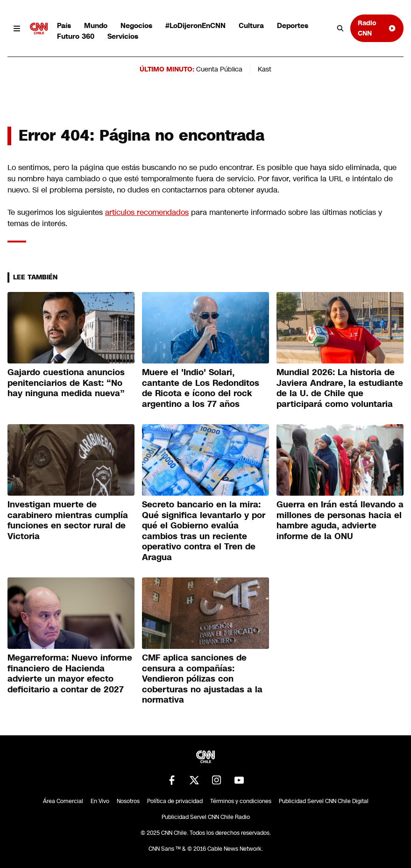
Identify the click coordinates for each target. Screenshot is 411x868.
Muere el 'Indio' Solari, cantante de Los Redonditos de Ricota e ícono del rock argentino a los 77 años (201, 388)
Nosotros (128, 801)
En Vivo (100, 801)
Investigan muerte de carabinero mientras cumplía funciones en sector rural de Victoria (68, 520)
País (64, 25)
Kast (265, 69)
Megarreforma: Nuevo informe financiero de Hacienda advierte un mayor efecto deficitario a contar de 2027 (70, 674)
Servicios (123, 36)
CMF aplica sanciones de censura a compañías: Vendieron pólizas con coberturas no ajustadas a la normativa (202, 679)
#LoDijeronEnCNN (195, 25)
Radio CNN (377, 28)
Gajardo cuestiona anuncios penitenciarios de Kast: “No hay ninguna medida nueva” (66, 383)
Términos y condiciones (241, 801)
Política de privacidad (175, 801)
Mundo (96, 25)
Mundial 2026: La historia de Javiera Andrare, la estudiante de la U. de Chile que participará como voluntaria (340, 388)
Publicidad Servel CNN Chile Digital (324, 801)
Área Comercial (63, 801)
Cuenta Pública (219, 69)
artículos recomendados (147, 212)
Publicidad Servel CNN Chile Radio (206, 817)
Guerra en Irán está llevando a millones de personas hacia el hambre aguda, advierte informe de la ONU (340, 520)
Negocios (136, 25)
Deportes (293, 25)
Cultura (251, 25)
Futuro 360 (76, 36)
